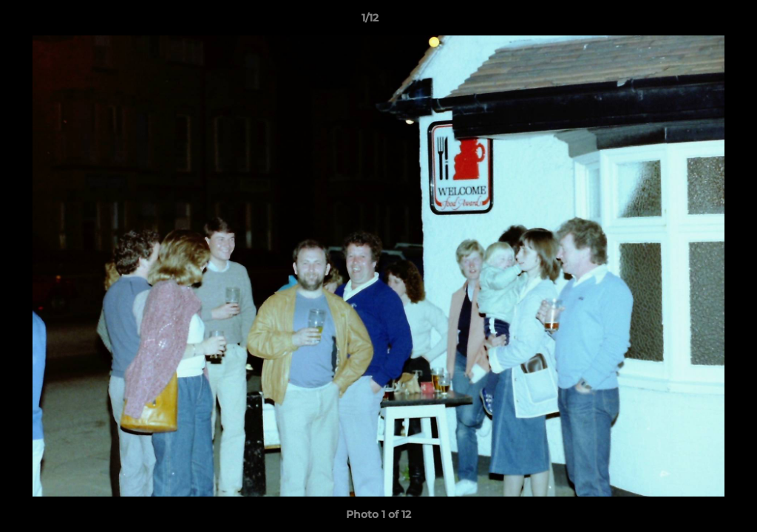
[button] (695, 21)
